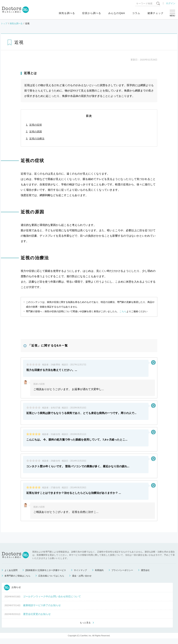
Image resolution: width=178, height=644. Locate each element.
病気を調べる (67, 13)
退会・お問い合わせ (82, 581)
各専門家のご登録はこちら (17, 581)
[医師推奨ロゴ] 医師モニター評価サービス (46, 575)
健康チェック (156, 13)
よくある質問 (11, 575)
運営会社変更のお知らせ (37, 619)
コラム (136, 13)
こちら (123, 311)
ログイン (171, 3)
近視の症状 (36, 125)
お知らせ (12, 593)
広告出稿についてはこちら (51, 581)
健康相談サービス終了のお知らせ (42, 610)
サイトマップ (80, 575)
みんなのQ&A (117, 13)
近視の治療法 (37, 139)
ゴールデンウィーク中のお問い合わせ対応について (52, 602)
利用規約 (99, 575)
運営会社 (145, 575)
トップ (4, 24)
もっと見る (85, 628)
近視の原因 (36, 132)
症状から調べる (92, 13)
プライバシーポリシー (122, 575)
